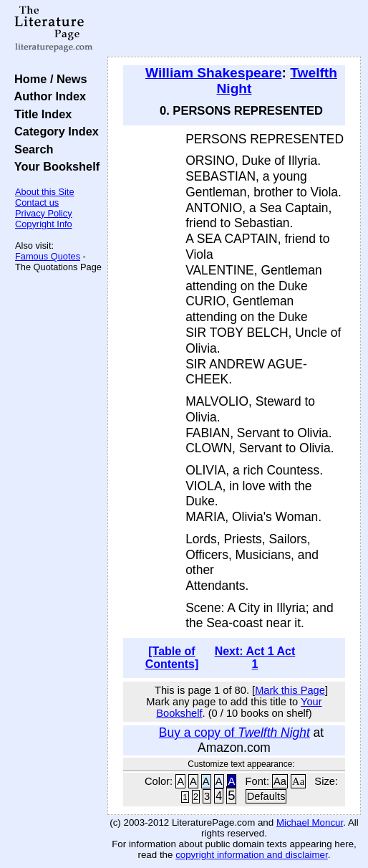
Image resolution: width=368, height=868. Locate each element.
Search (30, 149)
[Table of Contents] (172, 658)
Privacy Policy (44, 213)
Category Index (53, 131)
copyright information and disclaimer (252, 855)
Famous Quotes (48, 256)
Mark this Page (290, 690)
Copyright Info (44, 224)
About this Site (45, 192)
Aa (280, 781)
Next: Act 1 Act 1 (255, 658)
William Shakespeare (214, 73)
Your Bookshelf (54, 166)
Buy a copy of (234, 733)
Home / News (48, 79)
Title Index (40, 114)
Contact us (37, 202)
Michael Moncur (310, 822)
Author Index (47, 96)
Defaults (266, 796)
